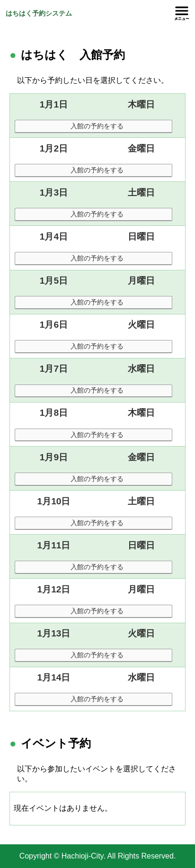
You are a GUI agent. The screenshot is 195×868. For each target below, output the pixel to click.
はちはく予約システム (39, 13)
